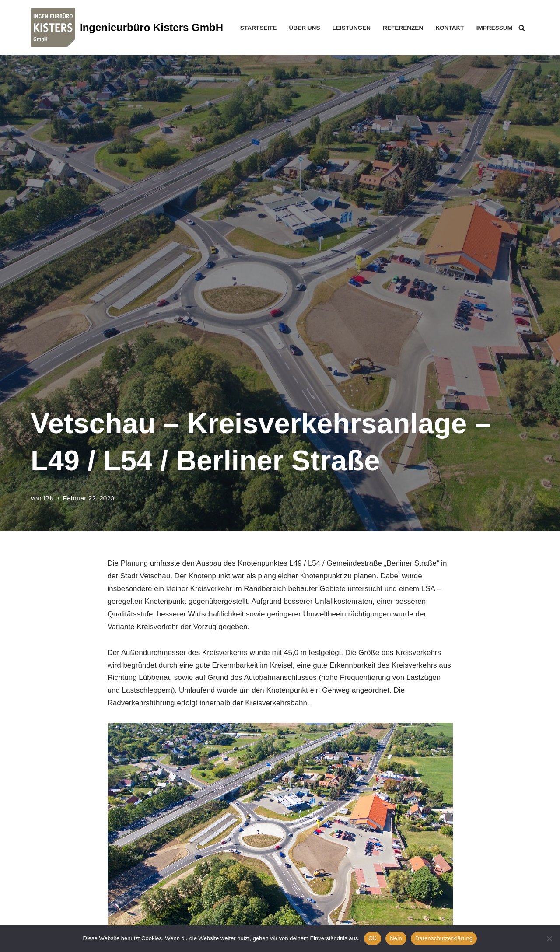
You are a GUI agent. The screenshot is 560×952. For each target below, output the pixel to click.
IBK (49, 498)
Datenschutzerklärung (444, 938)
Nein (396, 938)
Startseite (259, 28)
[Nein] (549, 938)
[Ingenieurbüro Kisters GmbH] (127, 28)
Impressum (494, 28)
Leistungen (351, 28)
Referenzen (403, 28)
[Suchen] (522, 28)
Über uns (304, 28)
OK (373, 938)
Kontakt (450, 28)
